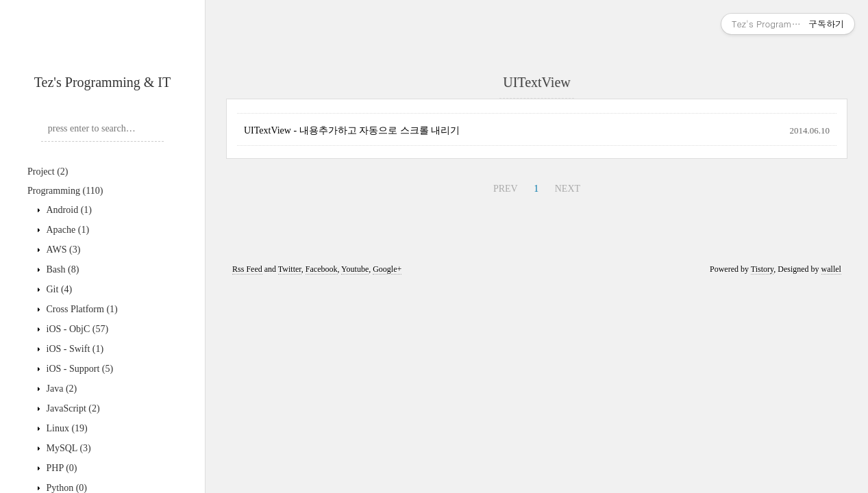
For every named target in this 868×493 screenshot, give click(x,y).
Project (48, 172)
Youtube (355, 269)
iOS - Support (78, 369)
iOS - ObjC (76, 329)
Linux (66, 428)
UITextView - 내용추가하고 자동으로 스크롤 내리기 (352, 130)
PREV (506, 189)
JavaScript (72, 408)
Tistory (762, 269)
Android (68, 210)
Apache (66, 230)
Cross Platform (81, 309)
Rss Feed (247, 269)
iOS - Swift (74, 349)
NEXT (568, 189)
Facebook (322, 269)
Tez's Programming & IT (102, 82)
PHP (61, 468)
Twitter (290, 269)
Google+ (387, 269)
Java (60, 389)
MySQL (67, 448)
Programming (65, 191)
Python (65, 488)
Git (58, 289)
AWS (62, 250)
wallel (831, 269)
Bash (61, 269)
